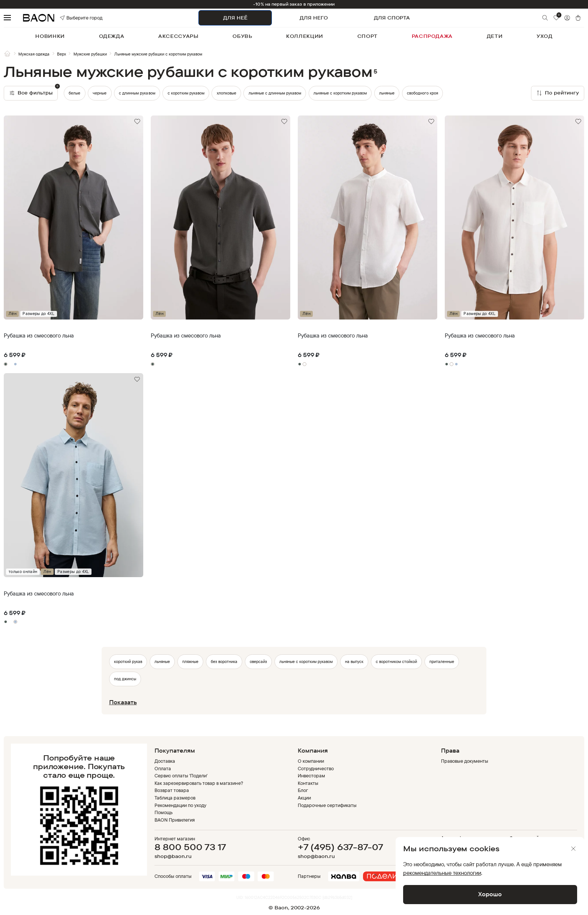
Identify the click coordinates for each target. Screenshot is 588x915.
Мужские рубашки (90, 54)
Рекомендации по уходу (181, 805)
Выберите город (71, 18)
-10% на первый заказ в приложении (294, 4)
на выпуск (354, 661)
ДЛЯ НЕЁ (235, 18)
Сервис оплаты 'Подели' (181, 775)
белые (74, 93)
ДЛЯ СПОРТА (392, 18)
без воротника (224, 661)
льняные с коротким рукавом (340, 93)
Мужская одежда (34, 54)
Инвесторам (311, 775)
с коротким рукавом (186, 93)
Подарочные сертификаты (327, 805)
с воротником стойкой (396, 661)
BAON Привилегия (175, 820)
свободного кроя (422, 93)
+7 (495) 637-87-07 (340, 847)
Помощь (163, 812)
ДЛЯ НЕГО (314, 18)
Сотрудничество (316, 768)
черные (100, 93)
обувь (242, 36)
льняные (387, 93)
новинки (50, 36)
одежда (112, 36)
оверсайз (258, 661)
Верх (61, 54)
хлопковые (226, 93)
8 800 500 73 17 (190, 847)
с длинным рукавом (137, 93)
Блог (303, 790)
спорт (367, 36)
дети (495, 36)
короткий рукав (128, 661)
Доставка (165, 761)
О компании (311, 761)
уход (545, 36)
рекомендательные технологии (442, 873)
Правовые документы (465, 761)
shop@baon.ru (173, 856)
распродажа (432, 36)
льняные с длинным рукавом (275, 93)
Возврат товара (172, 790)
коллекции (305, 36)
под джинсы (125, 679)
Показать (123, 702)
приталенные (442, 661)
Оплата (163, 768)
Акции (304, 798)
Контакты (308, 783)
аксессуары (178, 36)
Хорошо (490, 894)
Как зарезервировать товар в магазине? (199, 783)
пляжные (190, 661)
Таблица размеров (175, 798)
